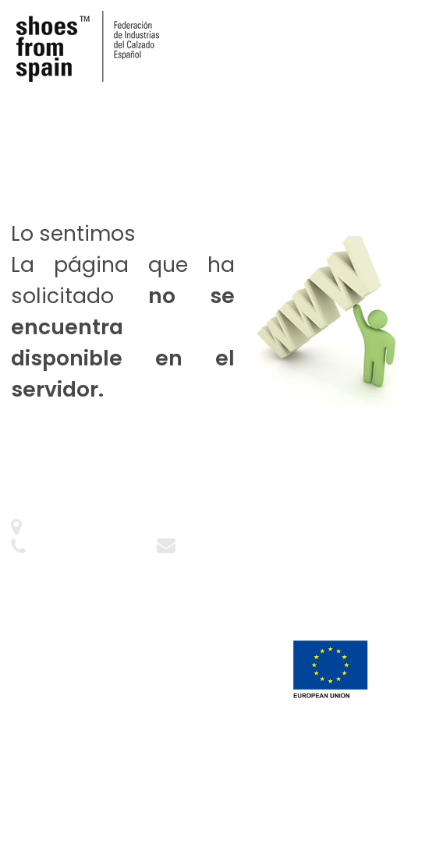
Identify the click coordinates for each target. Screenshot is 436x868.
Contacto (207, 548)
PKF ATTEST (120, 808)
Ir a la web (158, 459)
